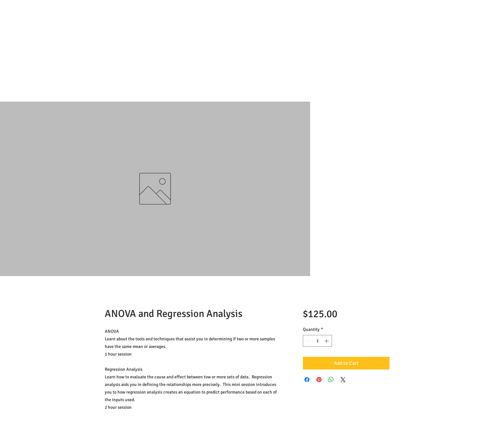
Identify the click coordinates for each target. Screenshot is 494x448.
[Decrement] (308, 341)
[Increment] (327, 341)
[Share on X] (343, 380)
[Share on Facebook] (307, 380)
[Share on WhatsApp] (331, 380)
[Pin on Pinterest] (319, 380)
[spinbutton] (317, 341)
